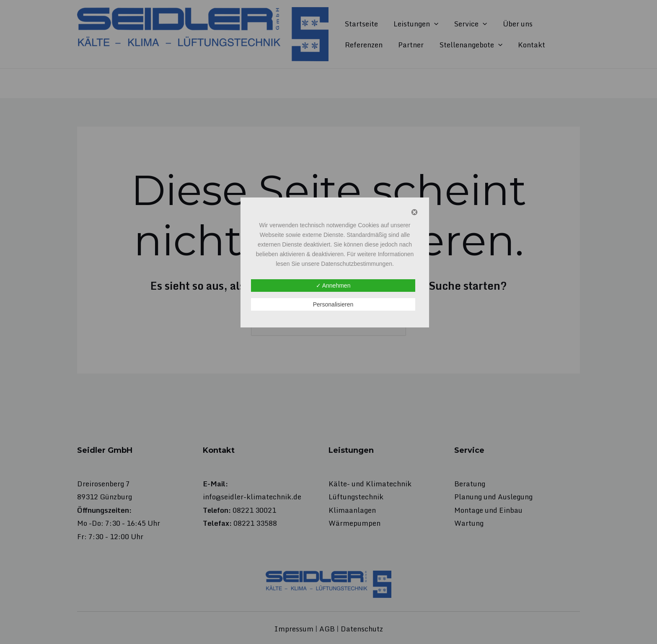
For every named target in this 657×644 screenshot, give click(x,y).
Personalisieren (333, 304)
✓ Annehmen (333, 286)
